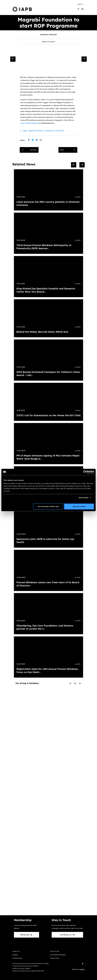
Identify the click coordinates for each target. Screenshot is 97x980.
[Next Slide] (84, 59)
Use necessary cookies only (48, 506)
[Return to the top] (83, 964)
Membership (26, 935)
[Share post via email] (42, 140)
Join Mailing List (67, 935)
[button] (81, 4)
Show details (84, 498)
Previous (29, 150)
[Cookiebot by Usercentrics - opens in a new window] (85, 472)
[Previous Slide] (13, 59)
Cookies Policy (17, 958)
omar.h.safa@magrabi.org (29, 123)
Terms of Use (55, 951)
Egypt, (25, 131)
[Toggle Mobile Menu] (82, 9)
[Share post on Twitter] (34, 140)
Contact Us (16, 951)
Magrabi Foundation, (36, 131)
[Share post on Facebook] (30, 140)
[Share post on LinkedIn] (38, 140)
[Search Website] (78, 9)
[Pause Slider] (75, 684)
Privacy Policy (55, 958)
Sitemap (15, 955)
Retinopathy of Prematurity (54, 131)
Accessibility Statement (58, 955)
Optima (82, 969)
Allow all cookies (79, 506)
